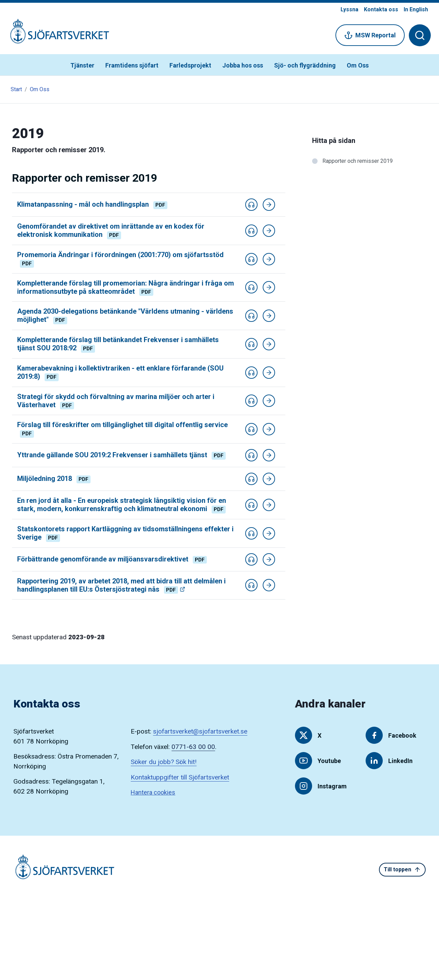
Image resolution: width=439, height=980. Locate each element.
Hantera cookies (153, 792)
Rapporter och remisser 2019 (358, 161)
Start (16, 89)
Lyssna (349, 9)
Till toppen (402, 870)
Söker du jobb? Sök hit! (164, 762)
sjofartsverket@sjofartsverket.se (200, 731)
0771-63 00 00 (193, 747)
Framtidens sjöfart (132, 65)
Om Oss (358, 65)
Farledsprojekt (190, 65)
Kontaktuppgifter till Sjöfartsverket (180, 777)
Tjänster (82, 65)
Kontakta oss (381, 9)
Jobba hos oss (243, 65)
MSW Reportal (370, 35)
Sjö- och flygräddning (305, 65)
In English (416, 9)
